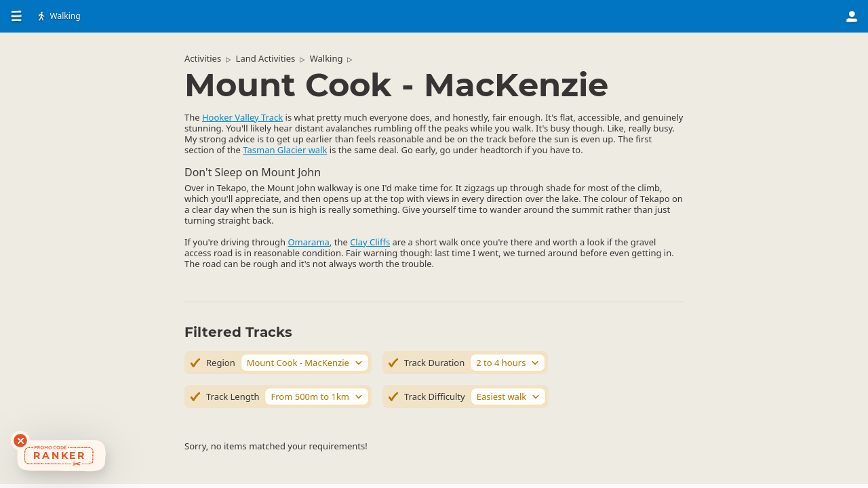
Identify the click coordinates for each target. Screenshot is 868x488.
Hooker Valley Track (242, 117)
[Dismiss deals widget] (20, 441)
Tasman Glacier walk (285, 150)
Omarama (308, 242)
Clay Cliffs (370, 242)
